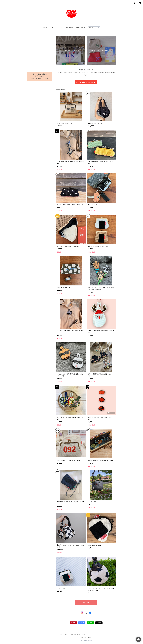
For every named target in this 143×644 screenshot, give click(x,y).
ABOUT (60, 28)
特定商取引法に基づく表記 (78, 634)
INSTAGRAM (81, 28)
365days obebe (49, 28)
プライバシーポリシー (63, 634)
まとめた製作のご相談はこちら (86, 82)
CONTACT (69, 28)
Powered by (86, 641)
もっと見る (86, 602)
